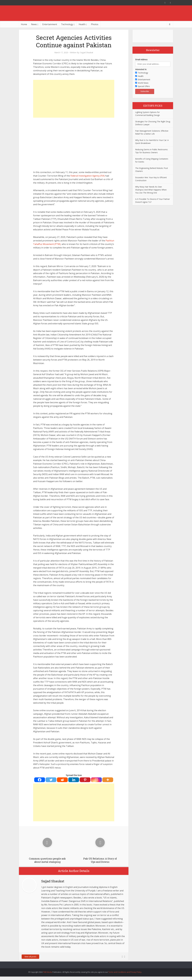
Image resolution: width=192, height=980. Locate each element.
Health (82, 24)
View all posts (30, 957)
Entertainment (50, 24)
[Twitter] (51, 780)
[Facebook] (40, 780)
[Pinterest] (85, 780)
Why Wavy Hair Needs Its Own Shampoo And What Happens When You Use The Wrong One (151, 190)
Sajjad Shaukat (87, 53)
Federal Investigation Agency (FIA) (88, 176)
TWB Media (47, 972)
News (34, 24)
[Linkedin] (74, 780)
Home (24, 24)
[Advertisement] (74, 99)
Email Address (141, 60)
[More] (108, 780)
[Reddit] (62, 780)
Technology (67, 24)
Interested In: (141, 69)
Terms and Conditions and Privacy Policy (125, 972)
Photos (95, 24)
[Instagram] (96, 780)
